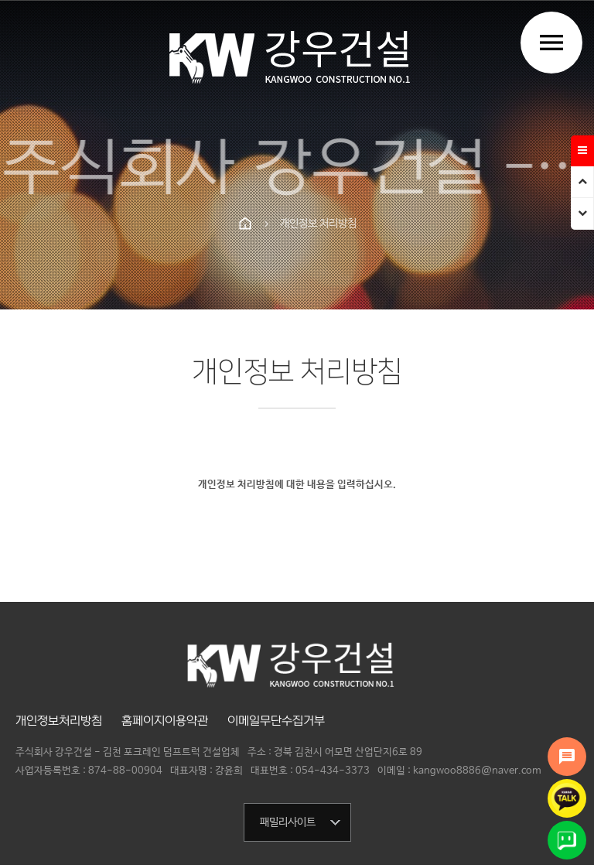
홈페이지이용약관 (165, 721)
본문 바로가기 (0, 0)
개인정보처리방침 (59, 721)
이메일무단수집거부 (276, 721)
